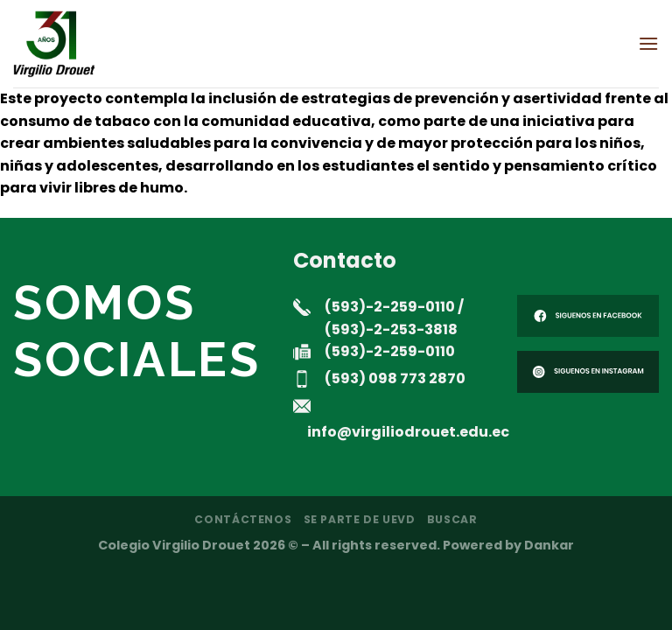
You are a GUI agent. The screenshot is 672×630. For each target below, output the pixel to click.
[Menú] (648, 43)
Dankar (549, 545)
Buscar (452, 519)
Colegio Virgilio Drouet (174, 545)
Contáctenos (243, 519)
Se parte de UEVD (360, 519)
